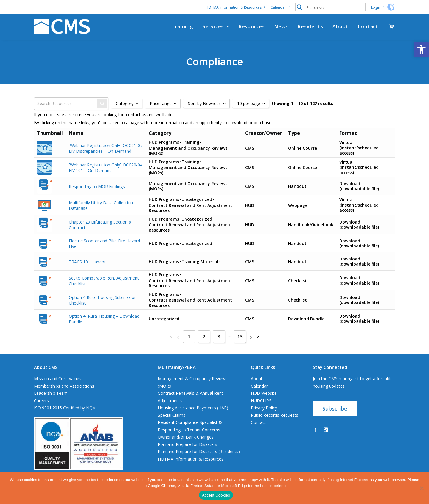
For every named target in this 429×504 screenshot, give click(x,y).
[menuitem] (236, 7)
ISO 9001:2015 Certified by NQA (65, 408)
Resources (252, 26)
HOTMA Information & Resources (235, 7)
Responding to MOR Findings (97, 186)
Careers (41, 401)
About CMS (46, 367)
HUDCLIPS (261, 401)
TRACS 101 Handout (88, 262)
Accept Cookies (216, 495)
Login (377, 7)
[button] (421, 49)
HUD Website (264, 393)
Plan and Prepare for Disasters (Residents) (199, 451)
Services (216, 26)
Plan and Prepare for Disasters (188, 444)
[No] (422, 488)
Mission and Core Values (58, 379)
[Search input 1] (335, 7)
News (281, 26)
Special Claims (172, 415)
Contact (368, 26)
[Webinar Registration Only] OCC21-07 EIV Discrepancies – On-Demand (106, 148)
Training (182, 26)
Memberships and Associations (64, 386)
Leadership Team (51, 393)
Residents (310, 26)
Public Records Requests (275, 415)
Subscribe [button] (335, 408)
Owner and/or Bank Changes (186, 437)
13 (240, 337)
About (340, 26)
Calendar (280, 7)
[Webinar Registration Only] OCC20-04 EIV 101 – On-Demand (106, 168)
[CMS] (62, 26)
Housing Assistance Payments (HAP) (193, 408)
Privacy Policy (264, 408)
